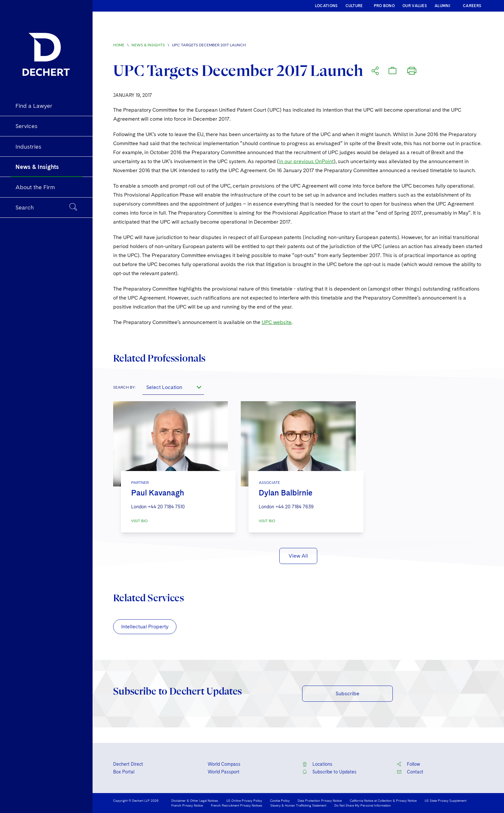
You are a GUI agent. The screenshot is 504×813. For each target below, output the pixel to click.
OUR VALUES (415, 6)
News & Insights (148, 45)
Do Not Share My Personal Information (363, 805)
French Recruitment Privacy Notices (237, 805)
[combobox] (173, 387)
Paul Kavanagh (158, 493)
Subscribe (347, 693)
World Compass (224, 764)
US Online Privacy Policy (244, 800)
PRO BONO (384, 6)
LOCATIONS (326, 6)
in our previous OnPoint (306, 161)
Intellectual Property (145, 627)
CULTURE (354, 6)
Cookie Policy (280, 800)
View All (298, 556)
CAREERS (472, 6)
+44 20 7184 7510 (166, 507)
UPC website (277, 322)
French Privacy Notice (187, 805)
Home (119, 45)
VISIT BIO (139, 521)
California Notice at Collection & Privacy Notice (383, 800)
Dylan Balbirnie (286, 493)
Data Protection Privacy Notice (320, 800)
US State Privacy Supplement (446, 800)
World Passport (224, 772)
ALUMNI (442, 6)
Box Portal (124, 772)
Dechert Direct (128, 764)
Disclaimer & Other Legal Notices (195, 800)
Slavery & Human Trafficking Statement (298, 805)
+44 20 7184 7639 (295, 507)
